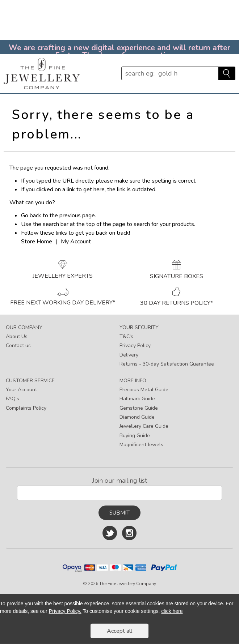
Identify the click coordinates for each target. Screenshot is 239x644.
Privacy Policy (135, 346)
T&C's (126, 336)
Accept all (119, 631)
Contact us (18, 346)
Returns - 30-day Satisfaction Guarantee (167, 364)
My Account (76, 242)
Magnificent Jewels (141, 445)
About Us (17, 336)
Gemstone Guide (139, 408)
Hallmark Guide (137, 399)
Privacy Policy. (65, 611)
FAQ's (12, 399)
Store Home (37, 242)
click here (172, 611)
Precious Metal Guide (144, 390)
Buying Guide (135, 436)
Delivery (129, 355)
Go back (31, 216)
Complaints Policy (26, 408)
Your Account (21, 390)
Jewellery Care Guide (144, 426)
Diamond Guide (137, 417)
